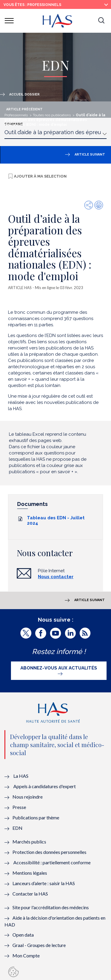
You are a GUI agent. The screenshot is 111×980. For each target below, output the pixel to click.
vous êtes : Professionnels (32, 5)
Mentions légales (30, 873)
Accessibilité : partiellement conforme (52, 862)
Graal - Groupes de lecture (39, 945)
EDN (17, 828)
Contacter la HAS (30, 894)
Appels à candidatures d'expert (45, 786)
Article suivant (90, 155)
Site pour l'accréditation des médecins (51, 907)
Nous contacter (56, 577)
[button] (101, 21)
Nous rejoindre (28, 797)
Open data (23, 935)
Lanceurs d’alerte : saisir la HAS (44, 883)
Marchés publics (30, 842)
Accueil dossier (24, 94)
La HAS (21, 776)
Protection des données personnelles (49, 852)
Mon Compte (26, 955)
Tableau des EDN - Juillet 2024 (56, 520)
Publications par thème (36, 817)
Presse (19, 807)
